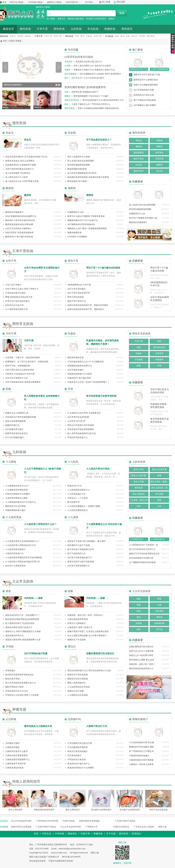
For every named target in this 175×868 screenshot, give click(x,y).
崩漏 (139, 347)
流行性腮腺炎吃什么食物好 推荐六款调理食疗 (100, 74)
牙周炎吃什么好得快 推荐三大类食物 (22, 695)
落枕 (139, 617)
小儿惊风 (73, 462)
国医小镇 (162, 827)
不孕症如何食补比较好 (15, 293)
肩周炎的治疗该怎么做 (144, 95)
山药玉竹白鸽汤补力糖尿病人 (19, 228)
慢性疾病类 (139, 133)
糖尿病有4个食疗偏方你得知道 (19, 237)
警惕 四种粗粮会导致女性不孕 (19, 297)
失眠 (128, 36)
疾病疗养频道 (15, 41)
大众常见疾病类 (141, 591)
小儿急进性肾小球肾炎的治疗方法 (21, 545)
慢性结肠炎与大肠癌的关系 (38, 726)
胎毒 (159, 475)
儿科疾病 (76, 29)
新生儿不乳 (139, 469)
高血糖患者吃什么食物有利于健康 (21, 165)
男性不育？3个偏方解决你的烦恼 (103, 268)
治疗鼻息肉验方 (75, 755)
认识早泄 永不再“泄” (76, 421)
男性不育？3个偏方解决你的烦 (159, 269)
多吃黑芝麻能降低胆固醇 (79, 165)
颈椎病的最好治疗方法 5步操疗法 (83, 220)
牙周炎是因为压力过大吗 (16, 691)
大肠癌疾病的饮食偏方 (139, 756)
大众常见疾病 (23, 581)
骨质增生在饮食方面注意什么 (89, 62)
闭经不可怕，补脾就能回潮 (17, 366)
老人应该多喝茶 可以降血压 (18, 173)
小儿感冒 (73, 517)
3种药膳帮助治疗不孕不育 (79, 285)
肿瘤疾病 (110, 29)
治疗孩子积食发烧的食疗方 (80, 557)
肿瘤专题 (19, 709)
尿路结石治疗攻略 (76, 691)
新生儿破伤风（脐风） (159, 489)
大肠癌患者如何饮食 (14, 768)
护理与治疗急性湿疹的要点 (17, 301)
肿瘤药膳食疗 (140, 719)
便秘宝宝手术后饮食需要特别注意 (144, 554)
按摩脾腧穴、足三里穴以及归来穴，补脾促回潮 (27, 362)
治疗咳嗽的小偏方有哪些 (145, 105)
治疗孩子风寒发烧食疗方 (79, 566)
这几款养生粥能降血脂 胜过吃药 (82, 173)
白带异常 (159, 353)
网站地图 (121, 2)
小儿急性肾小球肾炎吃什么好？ (40, 524)
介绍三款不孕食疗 (13, 285)
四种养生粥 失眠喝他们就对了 (85, 92)
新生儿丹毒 (139, 482)
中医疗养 (85, 834)
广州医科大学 (91, 827)
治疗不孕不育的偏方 (77, 289)
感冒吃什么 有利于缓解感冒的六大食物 (23, 631)
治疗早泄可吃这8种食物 (78, 417)
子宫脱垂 (139, 360)
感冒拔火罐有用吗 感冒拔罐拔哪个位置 (23, 640)
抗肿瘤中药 (74, 719)
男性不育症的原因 (76, 297)
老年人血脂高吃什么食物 (79, 157)
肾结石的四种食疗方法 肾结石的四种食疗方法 (103, 100)
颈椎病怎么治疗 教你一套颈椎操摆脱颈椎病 (87, 228)
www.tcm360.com (59, 853)
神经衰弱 (159, 611)
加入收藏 (106, 2)
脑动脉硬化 (139, 153)
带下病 (159, 629)
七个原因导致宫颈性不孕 (16, 309)
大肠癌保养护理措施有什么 (17, 759)
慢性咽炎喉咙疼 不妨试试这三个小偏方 (91, 96)
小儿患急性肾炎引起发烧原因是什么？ (23, 541)
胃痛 (139, 605)
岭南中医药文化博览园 (89, 821)
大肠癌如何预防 (12, 747)
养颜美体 (98, 834)
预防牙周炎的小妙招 (14, 687)
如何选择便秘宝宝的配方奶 (141, 558)
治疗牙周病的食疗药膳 (144, 90)
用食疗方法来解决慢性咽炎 (146, 85)
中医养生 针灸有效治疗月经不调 (20, 374)
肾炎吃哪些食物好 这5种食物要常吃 (85, 87)
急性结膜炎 (70, 108)
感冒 (117, 36)
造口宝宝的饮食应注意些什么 (142, 549)
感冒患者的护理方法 (14, 636)
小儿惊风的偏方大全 (77, 494)
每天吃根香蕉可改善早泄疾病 (101, 396)
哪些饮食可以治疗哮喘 (15, 506)
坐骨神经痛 (159, 623)
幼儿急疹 (159, 494)
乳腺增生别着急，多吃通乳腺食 (160, 406)
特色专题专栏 (72, 2)
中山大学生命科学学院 (21, 821)
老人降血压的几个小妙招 (16, 177)
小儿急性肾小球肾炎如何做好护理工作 (23, 562)
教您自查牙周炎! (13, 679)
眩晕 (139, 611)
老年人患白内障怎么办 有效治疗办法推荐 (92, 66)
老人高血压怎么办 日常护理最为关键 (22, 181)
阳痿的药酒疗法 (12, 425)
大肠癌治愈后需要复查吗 (16, 755)
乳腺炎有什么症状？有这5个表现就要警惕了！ (88, 382)
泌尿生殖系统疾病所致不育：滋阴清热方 (86, 309)
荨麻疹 (68, 70)
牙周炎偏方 (10, 671)
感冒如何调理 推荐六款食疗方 (19, 627)
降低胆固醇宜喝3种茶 (77, 169)
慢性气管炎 (139, 159)
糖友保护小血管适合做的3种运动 (20, 220)
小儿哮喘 (11, 462)
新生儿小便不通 (139, 475)
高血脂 (20, 36)
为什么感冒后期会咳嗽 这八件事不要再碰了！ (88, 636)
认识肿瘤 (11, 719)
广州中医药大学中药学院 (47, 821)
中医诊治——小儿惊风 (78, 498)
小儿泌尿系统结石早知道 (79, 687)
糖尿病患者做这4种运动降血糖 (19, 224)
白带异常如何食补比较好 (79, 57)
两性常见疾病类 (141, 334)
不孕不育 (42, 29)
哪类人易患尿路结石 (77, 683)
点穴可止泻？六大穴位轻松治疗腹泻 (88, 78)
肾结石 (134, 36)
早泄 (77, 36)
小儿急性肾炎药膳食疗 (15, 549)
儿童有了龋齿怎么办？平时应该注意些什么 (91, 104)
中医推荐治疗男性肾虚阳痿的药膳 (21, 417)
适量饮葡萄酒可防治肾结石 (100, 654)
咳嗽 (70, 591)
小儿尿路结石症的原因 (78, 695)
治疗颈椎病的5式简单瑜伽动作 (81, 224)
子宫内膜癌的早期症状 (78, 747)
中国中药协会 (69, 821)
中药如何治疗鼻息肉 (77, 759)
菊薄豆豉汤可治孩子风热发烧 (81, 562)
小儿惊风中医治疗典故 (98, 469)
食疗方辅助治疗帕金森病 (145, 100)
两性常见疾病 (23, 324)
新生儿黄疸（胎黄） (159, 482)
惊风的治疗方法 (75, 486)
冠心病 (159, 171)
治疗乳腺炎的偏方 (76, 370)
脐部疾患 (139, 488)
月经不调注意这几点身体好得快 (20, 370)
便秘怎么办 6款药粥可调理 (141, 655)
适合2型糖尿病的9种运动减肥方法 (21, 216)
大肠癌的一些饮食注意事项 (141, 764)
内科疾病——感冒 (33, 598)
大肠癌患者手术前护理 (15, 764)
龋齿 (66, 104)
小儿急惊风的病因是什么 (79, 490)
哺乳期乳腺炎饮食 (76, 357)
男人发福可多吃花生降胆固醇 (81, 161)
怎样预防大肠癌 (12, 743)
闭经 (139, 629)
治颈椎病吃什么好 (76, 212)
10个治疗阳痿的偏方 (15, 437)
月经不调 (98, 36)
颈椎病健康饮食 (75, 232)
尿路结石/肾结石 (72, 100)
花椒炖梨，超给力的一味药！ (142, 664)
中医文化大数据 (16, 2)
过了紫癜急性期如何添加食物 (142, 562)
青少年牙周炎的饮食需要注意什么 (21, 683)
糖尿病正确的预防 (76, 19)
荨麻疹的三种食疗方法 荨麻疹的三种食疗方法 (94, 70)
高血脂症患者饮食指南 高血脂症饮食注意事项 (88, 177)
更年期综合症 (159, 347)
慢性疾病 (25, 29)
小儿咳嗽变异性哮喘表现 (16, 490)
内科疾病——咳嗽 (96, 598)
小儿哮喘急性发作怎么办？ (17, 486)
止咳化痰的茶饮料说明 (78, 619)
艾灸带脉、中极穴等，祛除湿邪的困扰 (23, 357)
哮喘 (159, 599)
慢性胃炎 (151, 36)
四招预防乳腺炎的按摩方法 (80, 366)
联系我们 (136, 834)
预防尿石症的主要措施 (78, 679)
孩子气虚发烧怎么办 (77, 553)
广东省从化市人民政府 (144, 827)
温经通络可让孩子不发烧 (79, 545)
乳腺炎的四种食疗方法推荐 (80, 374)
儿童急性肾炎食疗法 (14, 553)
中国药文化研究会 (121, 827)
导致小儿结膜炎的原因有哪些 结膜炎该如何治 (98, 108)
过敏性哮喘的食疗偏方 (15, 510)
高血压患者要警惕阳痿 (15, 421)
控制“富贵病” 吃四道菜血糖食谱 (19, 232)
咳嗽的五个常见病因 (77, 640)
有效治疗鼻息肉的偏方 (78, 751)
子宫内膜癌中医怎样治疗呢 (80, 743)
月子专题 (111, 834)
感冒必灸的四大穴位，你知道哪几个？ (23, 615)
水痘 (159, 506)
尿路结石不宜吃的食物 (78, 675)
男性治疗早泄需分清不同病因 (81, 425)
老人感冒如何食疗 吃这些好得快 (20, 623)
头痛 (159, 605)
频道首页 (8, 29)
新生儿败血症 (139, 494)
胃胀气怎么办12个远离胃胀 (141, 651)
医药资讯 (124, 834)
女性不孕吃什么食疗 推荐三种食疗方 (22, 289)
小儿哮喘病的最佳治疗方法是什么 (21, 502)
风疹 (139, 506)
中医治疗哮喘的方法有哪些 (17, 494)
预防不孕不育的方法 (77, 301)
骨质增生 (69, 62)
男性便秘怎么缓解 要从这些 (141, 660)
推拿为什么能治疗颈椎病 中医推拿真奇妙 (86, 216)
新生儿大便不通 (159, 469)
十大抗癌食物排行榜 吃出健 (141, 742)
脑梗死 (159, 165)
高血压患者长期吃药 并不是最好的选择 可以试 (26, 157)
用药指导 (127, 29)
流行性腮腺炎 (71, 74)
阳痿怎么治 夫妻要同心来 (17, 413)
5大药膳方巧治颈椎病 (77, 237)
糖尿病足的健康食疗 (13, 85)
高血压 (13, 36)
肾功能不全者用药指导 (96, 19)
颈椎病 (111, 19)
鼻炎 (122, 36)
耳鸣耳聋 (159, 159)
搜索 (122, 13)
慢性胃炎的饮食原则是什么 (141, 668)
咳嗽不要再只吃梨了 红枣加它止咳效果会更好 (88, 631)
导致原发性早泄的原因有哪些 (81, 429)
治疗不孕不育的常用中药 (79, 293)
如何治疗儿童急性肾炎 (15, 566)
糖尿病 (28, 36)
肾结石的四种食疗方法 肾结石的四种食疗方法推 (89, 671)
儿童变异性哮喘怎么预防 (16, 498)
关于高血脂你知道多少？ (99, 140)
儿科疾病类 (139, 462)
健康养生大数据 (54, 2)
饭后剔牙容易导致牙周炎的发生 (20, 675)
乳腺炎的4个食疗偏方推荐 (79, 378)
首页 (5, 2)
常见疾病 (93, 29)
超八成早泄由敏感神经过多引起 (82, 433)
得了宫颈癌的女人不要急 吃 (141, 751)
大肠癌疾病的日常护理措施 (141, 760)
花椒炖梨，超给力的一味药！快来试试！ (86, 615)
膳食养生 (72, 834)
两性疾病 (59, 29)
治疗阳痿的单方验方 (14, 429)
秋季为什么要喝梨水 (77, 623)
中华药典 (60, 834)
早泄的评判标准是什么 (78, 437)
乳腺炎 (89, 36)
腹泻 (66, 78)
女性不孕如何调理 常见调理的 (160, 299)
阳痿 (8, 389)
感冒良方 (62, 19)
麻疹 (159, 500)
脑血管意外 (139, 171)
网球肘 (159, 617)
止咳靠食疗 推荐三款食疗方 (80, 627)
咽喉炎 (68, 96)
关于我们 (89, 2)
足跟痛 (139, 623)
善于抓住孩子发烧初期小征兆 (81, 549)
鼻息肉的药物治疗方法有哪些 (81, 768)
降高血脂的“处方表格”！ (78, 181)
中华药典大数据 (35, 2)
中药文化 (47, 834)
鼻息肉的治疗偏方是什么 (79, 764)
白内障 (68, 66)
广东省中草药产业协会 (125, 821)
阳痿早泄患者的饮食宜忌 (16, 433)
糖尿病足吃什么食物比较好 (146, 80)
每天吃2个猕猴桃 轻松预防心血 (143, 218)
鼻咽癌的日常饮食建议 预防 (141, 747)
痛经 (82, 36)
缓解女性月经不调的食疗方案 (147, 75)
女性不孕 (48, 36)
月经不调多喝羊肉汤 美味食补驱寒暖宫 (23, 382)
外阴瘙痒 (159, 360)
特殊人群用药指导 (26, 781)
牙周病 (142, 36)
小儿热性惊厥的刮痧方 (78, 510)
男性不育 (58, 36)
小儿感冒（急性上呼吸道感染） (139, 501)
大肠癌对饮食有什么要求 (16, 751)
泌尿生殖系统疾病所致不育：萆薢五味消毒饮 (88, 305)
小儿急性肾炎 (14, 517)
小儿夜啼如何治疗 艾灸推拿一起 (143, 545)
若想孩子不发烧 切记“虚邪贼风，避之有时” (87, 541)
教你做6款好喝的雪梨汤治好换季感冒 (22, 619)
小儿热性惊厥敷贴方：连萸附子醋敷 (84, 506)
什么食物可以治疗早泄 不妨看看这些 (84, 413)
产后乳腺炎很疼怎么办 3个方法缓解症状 (86, 362)
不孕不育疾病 (23, 251)
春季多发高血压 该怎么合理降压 (20, 161)
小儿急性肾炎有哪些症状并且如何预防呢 (24, 557)
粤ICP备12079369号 (71, 857)
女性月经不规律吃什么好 (16, 378)
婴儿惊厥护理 (73, 502)
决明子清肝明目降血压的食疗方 (20, 169)
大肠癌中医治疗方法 (97, 726)
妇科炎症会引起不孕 (14, 305)
